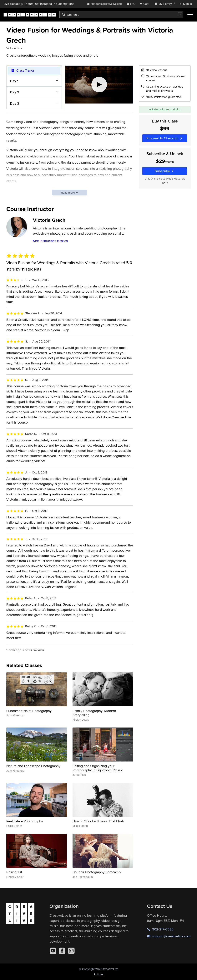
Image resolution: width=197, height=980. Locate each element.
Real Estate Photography (25, 821)
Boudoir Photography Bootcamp (97, 872)
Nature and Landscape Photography (33, 766)
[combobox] (121, 15)
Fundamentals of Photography (29, 711)
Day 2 (15, 92)
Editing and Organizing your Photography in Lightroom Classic (98, 768)
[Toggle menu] (190, 15)
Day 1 (14, 81)
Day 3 (15, 103)
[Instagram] (71, 951)
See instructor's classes (50, 241)
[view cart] (145, 4)
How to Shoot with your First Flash (98, 821)
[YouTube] (53, 951)
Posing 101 (14, 872)
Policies (99, 974)
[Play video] (99, 85)
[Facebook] (62, 951)
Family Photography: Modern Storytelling (94, 713)
